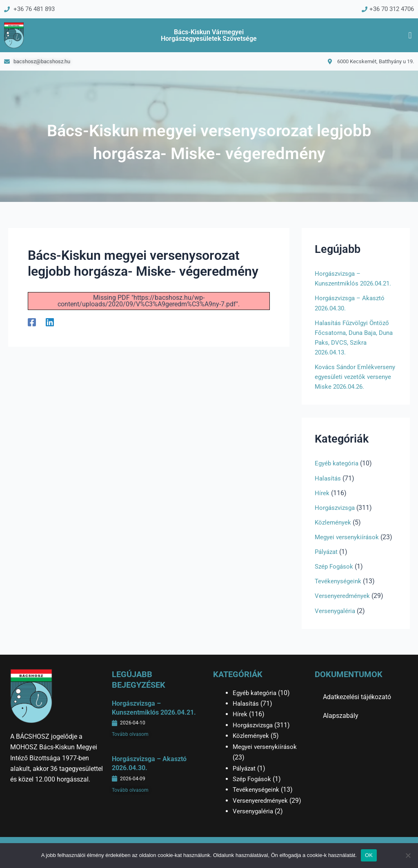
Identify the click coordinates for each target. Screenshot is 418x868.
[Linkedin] (50, 323)
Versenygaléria (336, 620)
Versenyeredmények (344, 606)
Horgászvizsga (336, 517)
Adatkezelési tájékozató (357, 697)
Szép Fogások (335, 576)
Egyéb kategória (338, 473)
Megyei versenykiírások (348, 547)
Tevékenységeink (339, 591)
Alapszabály (341, 716)
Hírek (322, 503)
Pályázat (327, 561)
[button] (410, 36)
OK (369, 855)
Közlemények (334, 532)
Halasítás (328, 488)
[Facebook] (32, 323)
